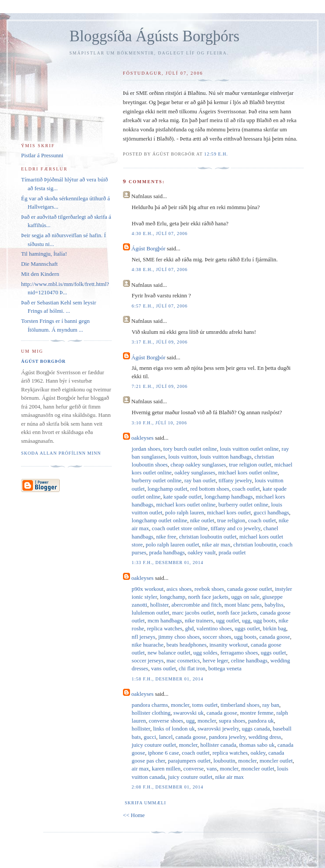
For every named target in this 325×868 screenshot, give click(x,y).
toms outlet (205, 705)
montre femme (256, 713)
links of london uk (174, 729)
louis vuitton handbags (226, 457)
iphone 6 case (164, 753)
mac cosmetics (183, 660)
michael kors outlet (229, 512)
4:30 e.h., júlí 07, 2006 (160, 233)
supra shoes (232, 721)
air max (140, 769)
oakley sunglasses (195, 472)
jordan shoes (146, 449)
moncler (180, 705)
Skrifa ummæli (145, 803)
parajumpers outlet (189, 761)
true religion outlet (250, 465)
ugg (246, 620)
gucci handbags (272, 512)
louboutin (224, 761)
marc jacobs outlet (193, 613)
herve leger (216, 660)
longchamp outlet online (159, 520)
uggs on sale (245, 597)
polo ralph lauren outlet (173, 544)
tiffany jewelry (235, 480)
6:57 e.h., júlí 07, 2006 (160, 306)
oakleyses (143, 438)
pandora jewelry (227, 737)
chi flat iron (192, 668)
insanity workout (229, 645)
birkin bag (274, 628)
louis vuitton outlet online (249, 449)
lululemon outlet (151, 613)
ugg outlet (227, 620)
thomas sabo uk (257, 745)
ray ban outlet (200, 480)
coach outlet (246, 489)
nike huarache (148, 645)
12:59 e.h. (216, 154)
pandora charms (150, 705)
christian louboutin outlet (208, 537)
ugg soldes (205, 653)
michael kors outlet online (248, 472)
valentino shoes (215, 628)
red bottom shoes (210, 489)
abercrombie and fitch (196, 605)
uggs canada (256, 729)
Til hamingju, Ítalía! (44, 254)
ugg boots (265, 620)
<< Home (134, 815)
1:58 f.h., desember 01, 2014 (168, 679)
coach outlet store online (180, 528)
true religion (231, 520)
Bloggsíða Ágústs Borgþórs (154, 36)
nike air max (216, 544)
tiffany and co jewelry (236, 528)
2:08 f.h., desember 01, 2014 (168, 787)
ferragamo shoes (239, 653)
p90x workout (148, 589)
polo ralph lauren (185, 512)
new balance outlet (169, 653)
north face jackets (208, 597)
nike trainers (199, 620)
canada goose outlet (250, 589)
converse (194, 769)
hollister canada (218, 745)
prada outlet (232, 552)
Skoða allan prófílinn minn (61, 453)
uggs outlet (247, 628)
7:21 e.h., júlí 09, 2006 (160, 386)
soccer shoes (217, 637)
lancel (166, 737)
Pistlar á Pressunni (42, 155)
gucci (150, 737)
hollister (159, 605)
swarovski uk (189, 713)
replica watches (165, 628)
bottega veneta (225, 668)
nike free (166, 537)
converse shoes (166, 721)
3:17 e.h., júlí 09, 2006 (160, 342)
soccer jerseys (148, 660)
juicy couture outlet (154, 745)
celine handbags (249, 660)
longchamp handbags (229, 497)
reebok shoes (209, 589)
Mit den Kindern (40, 274)
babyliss (274, 605)
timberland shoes (240, 705)
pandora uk (261, 721)
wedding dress (265, 737)
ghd (190, 628)
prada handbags (167, 552)
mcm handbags (165, 620)
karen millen (166, 769)
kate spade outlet (182, 497)
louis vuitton (182, 457)
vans (212, 769)
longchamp (173, 597)
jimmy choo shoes (179, 637)
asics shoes (179, 589)
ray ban (271, 705)
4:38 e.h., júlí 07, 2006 (160, 269)
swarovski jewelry (218, 729)
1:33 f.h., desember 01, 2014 (168, 562)
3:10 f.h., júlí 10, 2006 (159, 423)
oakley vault (202, 552)
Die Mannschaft (39, 264)
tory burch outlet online (190, 449)
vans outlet (164, 668)
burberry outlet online (157, 480)
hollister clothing (151, 713)
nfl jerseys (144, 637)
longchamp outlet (168, 489)
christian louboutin (255, 544)
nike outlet (202, 520)
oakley (258, 753)
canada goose (275, 637)
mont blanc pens (243, 605)
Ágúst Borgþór (148, 248)
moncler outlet (276, 761)
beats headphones (186, 645)
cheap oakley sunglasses (198, 465)
